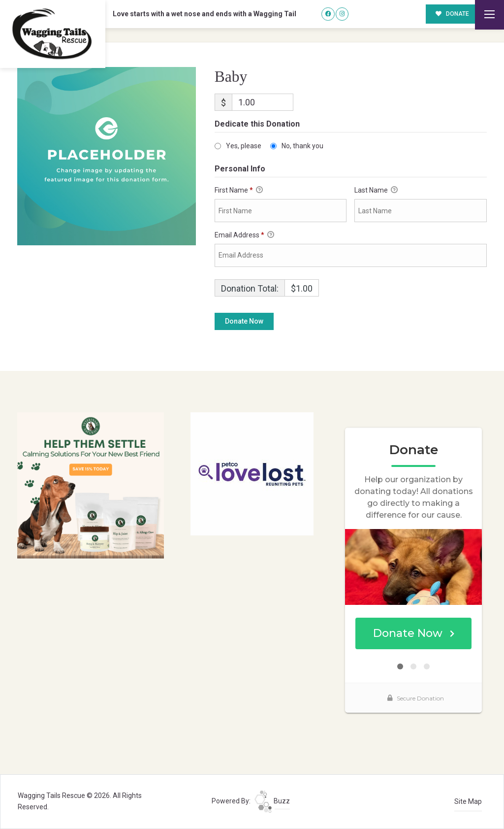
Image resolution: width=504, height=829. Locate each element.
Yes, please (244, 146)
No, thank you (302, 146)
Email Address (244, 235)
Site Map (468, 801)
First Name (239, 191)
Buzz (272, 801)
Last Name (376, 191)
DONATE (453, 14)
